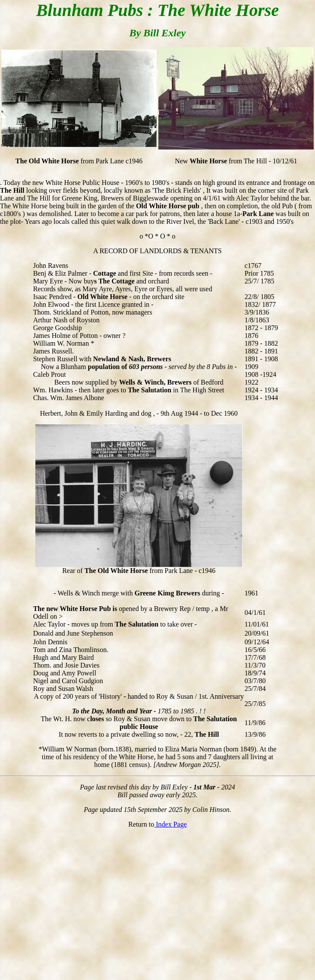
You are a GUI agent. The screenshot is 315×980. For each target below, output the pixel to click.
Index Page (170, 824)
